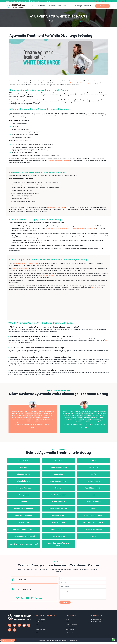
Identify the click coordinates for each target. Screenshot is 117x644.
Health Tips (78, 6)
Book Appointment (102, 6)
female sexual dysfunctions (56, 207)
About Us (69, 620)
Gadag (49, 21)
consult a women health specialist (59, 161)
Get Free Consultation (8, 640)
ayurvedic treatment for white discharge (77, 83)
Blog (71, 6)
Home (32, 6)
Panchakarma (63, 6)
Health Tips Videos (41, 631)
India (37, 634)
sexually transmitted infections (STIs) (84, 229)
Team (68, 623)
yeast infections (64, 229)
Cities (43, 21)
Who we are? (41, 6)
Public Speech (70, 631)
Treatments (52, 6)
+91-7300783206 (96, 288)
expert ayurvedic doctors (20, 269)
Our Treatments (40, 620)
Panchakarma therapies (46, 276)
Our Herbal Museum (72, 628)
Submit (65, 603)
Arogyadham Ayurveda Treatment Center (25, 264)
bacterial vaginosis (52, 229)
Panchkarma (39, 623)
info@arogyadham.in (24, 589)
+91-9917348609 (22, 580)
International (70, 634)
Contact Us (88, 6)
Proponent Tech (73, 642)
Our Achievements (71, 625)
